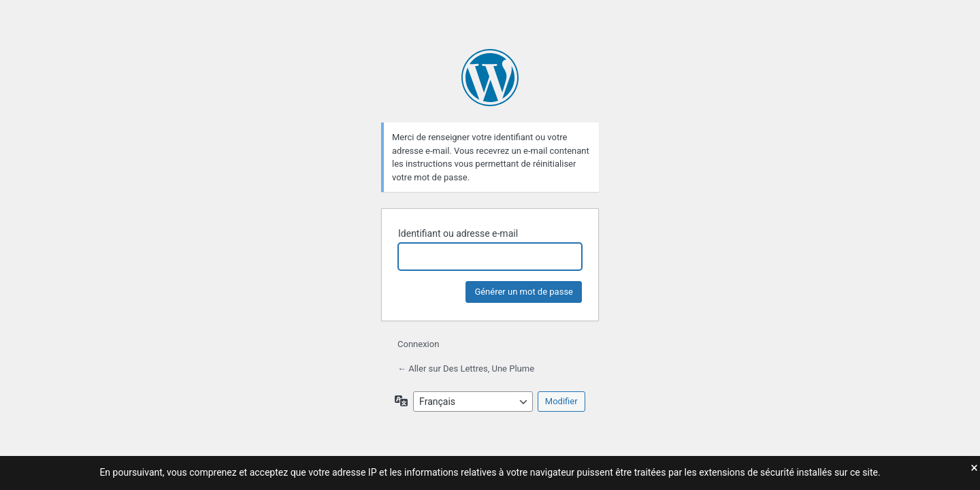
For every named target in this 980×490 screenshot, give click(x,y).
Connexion (418, 344)
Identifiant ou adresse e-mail (458, 233)
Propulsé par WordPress (490, 78)
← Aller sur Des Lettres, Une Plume (466, 369)
